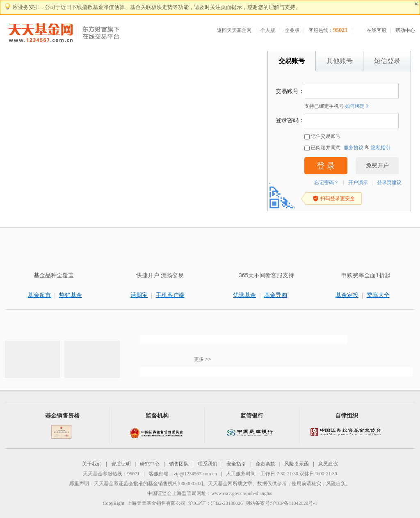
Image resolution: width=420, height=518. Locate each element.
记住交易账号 (322, 136)
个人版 (268, 30)
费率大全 (378, 295)
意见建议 (328, 464)
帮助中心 (405, 30)
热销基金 (71, 295)
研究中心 (150, 464)
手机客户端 (170, 295)
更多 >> (202, 359)
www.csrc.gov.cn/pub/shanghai (242, 493)
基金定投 (347, 295)
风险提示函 (297, 464)
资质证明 (121, 464)
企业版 (292, 30)
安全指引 (236, 464)
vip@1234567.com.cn (195, 474)
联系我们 (208, 464)
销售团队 (179, 464)
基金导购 (276, 295)
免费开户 (377, 165)
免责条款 (265, 464)
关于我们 (92, 464)
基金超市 (39, 295)
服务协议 (354, 148)
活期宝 (139, 295)
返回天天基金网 (234, 30)
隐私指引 (381, 148)
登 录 (326, 166)
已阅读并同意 (322, 148)
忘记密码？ (326, 183)
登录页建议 (389, 183)
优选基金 (244, 295)
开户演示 (358, 183)
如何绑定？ (357, 106)
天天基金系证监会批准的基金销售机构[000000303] (148, 484)
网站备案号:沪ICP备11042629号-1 (281, 503)
